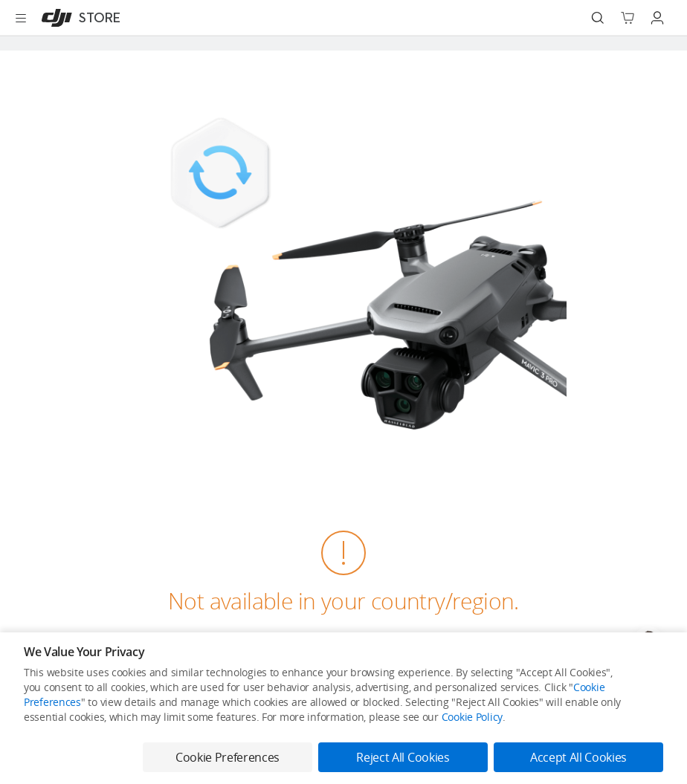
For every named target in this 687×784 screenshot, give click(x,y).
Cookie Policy (472, 717)
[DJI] (78, 18)
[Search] (598, 18)
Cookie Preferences (228, 757)
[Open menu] (21, 18)
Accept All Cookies (578, 757)
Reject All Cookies (403, 757)
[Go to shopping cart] (628, 18)
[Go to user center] (657, 18)
